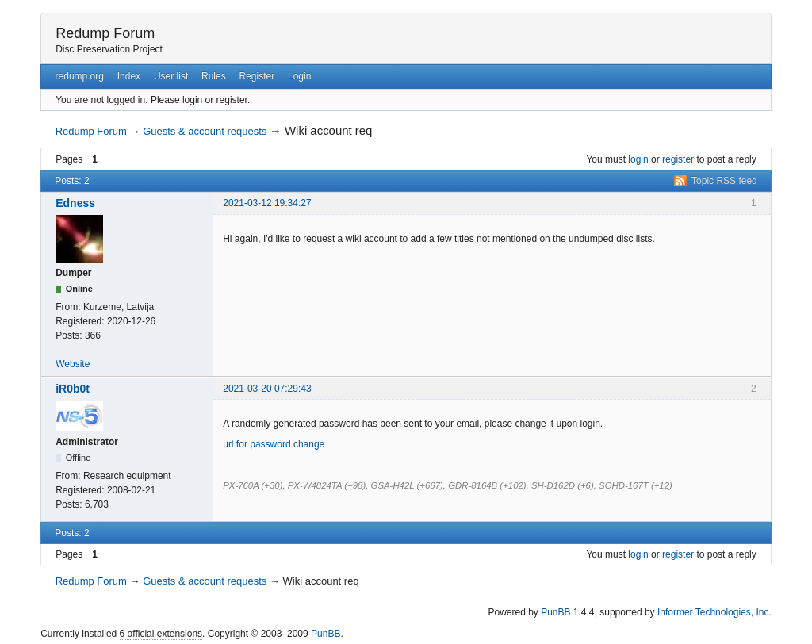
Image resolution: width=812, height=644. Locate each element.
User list (171, 76)
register (678, 159)
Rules (214, 76)
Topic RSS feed (724, 181)
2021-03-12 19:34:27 (267, 203)
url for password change (274, 444)
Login (299, 76)
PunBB (555, 612)
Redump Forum (105, 33)
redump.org (80, 76)
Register (257, 76)
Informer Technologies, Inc (713, 612)
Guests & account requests (205, 131)
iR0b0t (73, 389)
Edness (75, 203)
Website (73, 364)
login (638, 159)
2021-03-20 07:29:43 (267, 389)
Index (129, 76)
